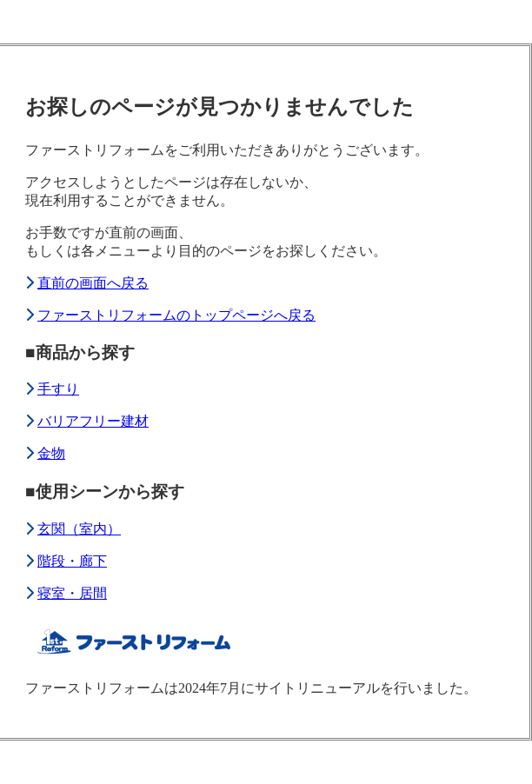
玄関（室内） (79, 529)
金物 (51, 453)
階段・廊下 (72, 561)
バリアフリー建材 (93, 421)
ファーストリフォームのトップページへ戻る (176, 315)
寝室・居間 (72, 593)
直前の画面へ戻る (93, 283)
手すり (58, 389)
